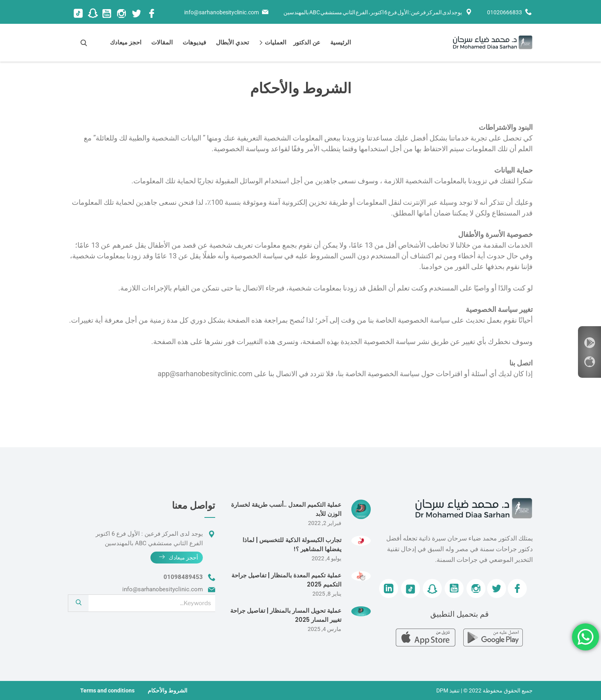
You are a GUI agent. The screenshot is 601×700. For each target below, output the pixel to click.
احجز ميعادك (126, 42)
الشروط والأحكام (168, 690)
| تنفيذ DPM (449, 690)
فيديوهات (194, 42)
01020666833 (505, 12)
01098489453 (183, 577)
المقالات (162, 42)
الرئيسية (341, 42)
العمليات (274, 42)
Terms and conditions (107, 690)
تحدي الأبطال (232, 42)
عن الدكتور (307, 42)
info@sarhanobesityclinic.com (222, 12)
